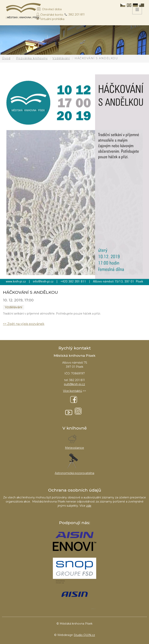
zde (89, 506)
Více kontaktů (73, 391)
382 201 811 (76, 14)
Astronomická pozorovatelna (74, 473)
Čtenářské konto (52, 15)
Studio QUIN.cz (84, 635)
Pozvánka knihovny (32, 58)
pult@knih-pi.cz (74, 384)
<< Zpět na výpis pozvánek (24, 324)
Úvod (6, 58)
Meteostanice (74, 448)
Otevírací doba (52, 9)
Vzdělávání (61, 58)
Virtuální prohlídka (52, 19)
